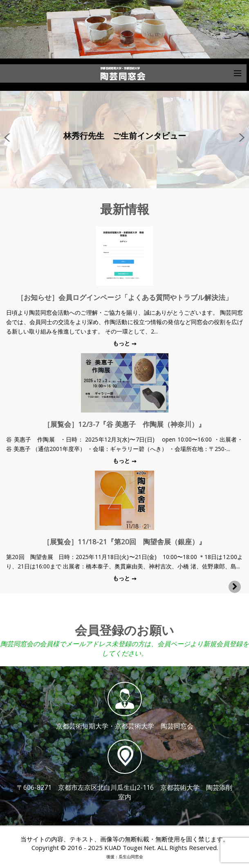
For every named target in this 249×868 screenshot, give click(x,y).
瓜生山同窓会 (131, 857)
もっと (122, 343)
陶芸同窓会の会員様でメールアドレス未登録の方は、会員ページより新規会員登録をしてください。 (125, 648)
